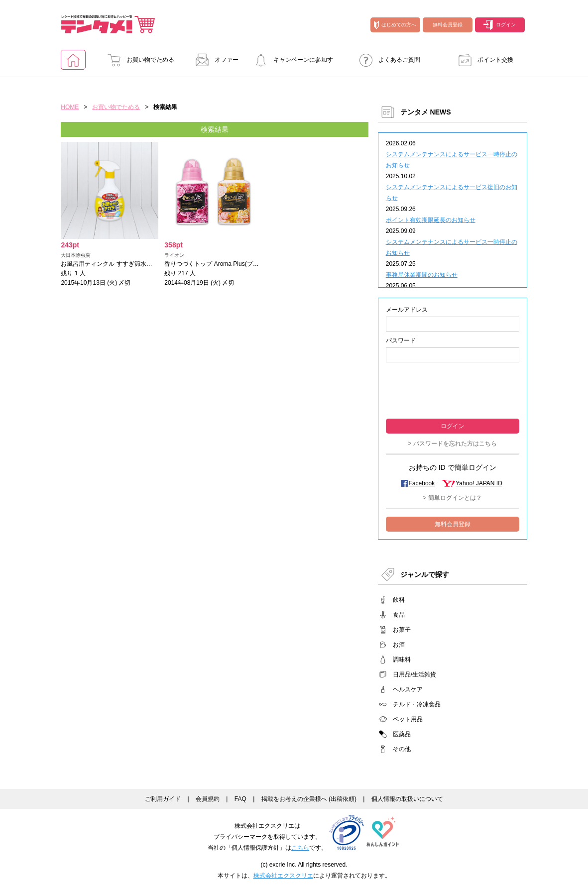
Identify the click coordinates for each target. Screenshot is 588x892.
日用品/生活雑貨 (414, 674)
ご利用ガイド (163, 799)
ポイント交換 (483, 60)
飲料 (399, 600)
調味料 (402, 660)
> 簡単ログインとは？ (453, 498)
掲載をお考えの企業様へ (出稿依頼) (309, 799)
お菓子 (402, 630)
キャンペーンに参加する (291, 63)
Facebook (422, 483)
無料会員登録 (448, 25)
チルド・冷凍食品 (417, 704)
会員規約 (208, 799)
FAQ (240, 799)
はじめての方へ (395, 25)
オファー (214, 60)
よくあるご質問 (387, 60)
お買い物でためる (138, 60)
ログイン (500, 25)
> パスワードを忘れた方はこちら (453, 444)
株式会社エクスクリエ (283, 876)
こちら (300, 848)
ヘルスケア (408, 689)
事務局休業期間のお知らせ (422, 275)
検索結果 (215, 129)
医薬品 (402, 734)
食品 (399, 615)
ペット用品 (408, 719)
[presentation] (453, 390)
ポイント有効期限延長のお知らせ (431, 220)
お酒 (399, 645)
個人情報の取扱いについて (407, 799)
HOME (70, 107)
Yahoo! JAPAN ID (479, 483)
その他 (402, 749)
